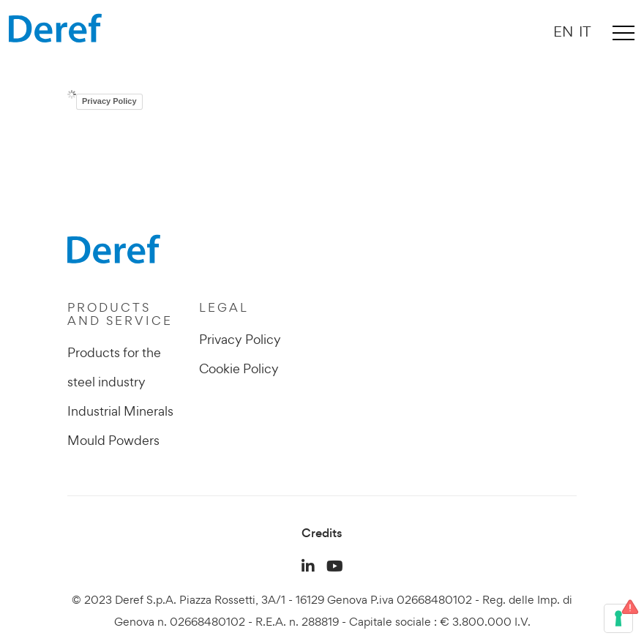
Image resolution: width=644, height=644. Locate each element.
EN (563, 31)
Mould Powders (113, 440)
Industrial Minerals (120, 411)
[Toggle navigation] (624, 32)
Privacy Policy (109, 101)
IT (585, 31)
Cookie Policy (239, 368)
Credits (322, 533)
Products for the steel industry (114, 367)
